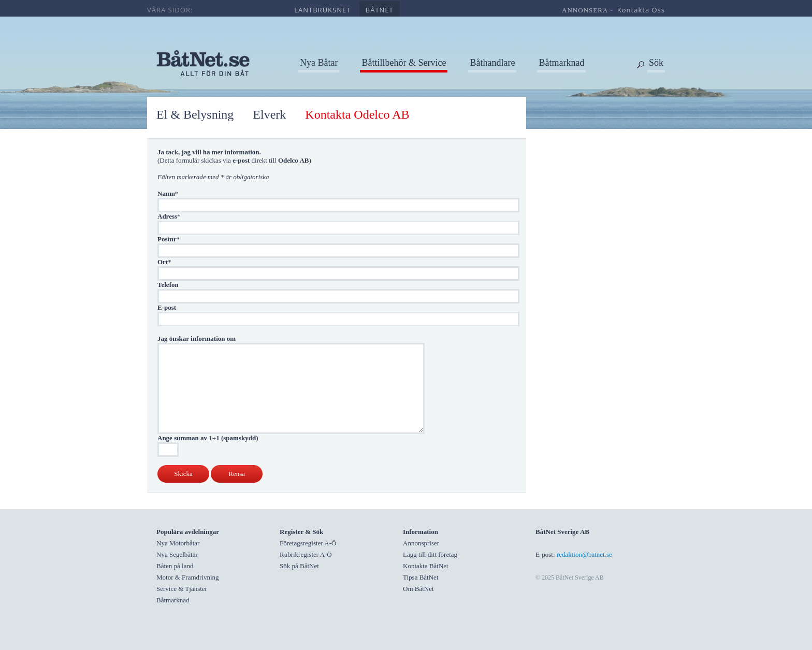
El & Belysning (195, 114)
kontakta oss (641, 10)
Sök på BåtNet (299, 566)
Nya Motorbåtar (178, 543)
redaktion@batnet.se (584, 554)
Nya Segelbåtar (177, 554)
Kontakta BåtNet (426, 566)
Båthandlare (492, 63)
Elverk (269, 114)
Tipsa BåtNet (421, 577)
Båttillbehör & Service (404, 63)
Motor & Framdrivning (188, 577)
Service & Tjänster (182, 589)
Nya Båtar (319, 63)
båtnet (380, 10)
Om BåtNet (418, 589)
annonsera (585, 10)
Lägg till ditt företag (430, 554)
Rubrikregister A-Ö (306, 554)
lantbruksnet (322, 10)
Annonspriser (421, 543)
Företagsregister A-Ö (308, 543)
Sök (656, 63)
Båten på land (175, 566)
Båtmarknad (561, 63)
